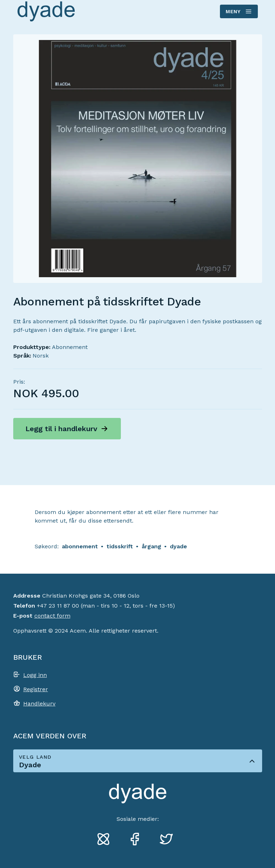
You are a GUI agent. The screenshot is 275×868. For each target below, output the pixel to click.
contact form (52, 616)
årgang (151, 546)
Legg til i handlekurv (61, 429)
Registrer (36, 689)
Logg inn (35, 675)
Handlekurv (39, 704)
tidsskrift (120, 546)
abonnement (80, 546)
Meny (238, 11)
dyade (178, 546)
